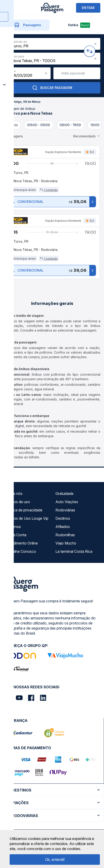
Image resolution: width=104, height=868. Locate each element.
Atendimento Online (22, 543)
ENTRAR (88, 8)
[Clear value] (46, 73)
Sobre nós (14, 494)
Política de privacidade (24, 510)
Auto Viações (67, 502)
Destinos (63, 518)
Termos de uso (18, 502)
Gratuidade (64, 494)
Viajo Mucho (66, 543)
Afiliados (63, 527)
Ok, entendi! (55, 859)
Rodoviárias (65, 510)
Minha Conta (16, 535)
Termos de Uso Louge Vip (27, 518)
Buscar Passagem (52, 88)
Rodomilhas (65, 535)
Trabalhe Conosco (21, 551)
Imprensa (13, 527)
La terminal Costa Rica (74, 551)
